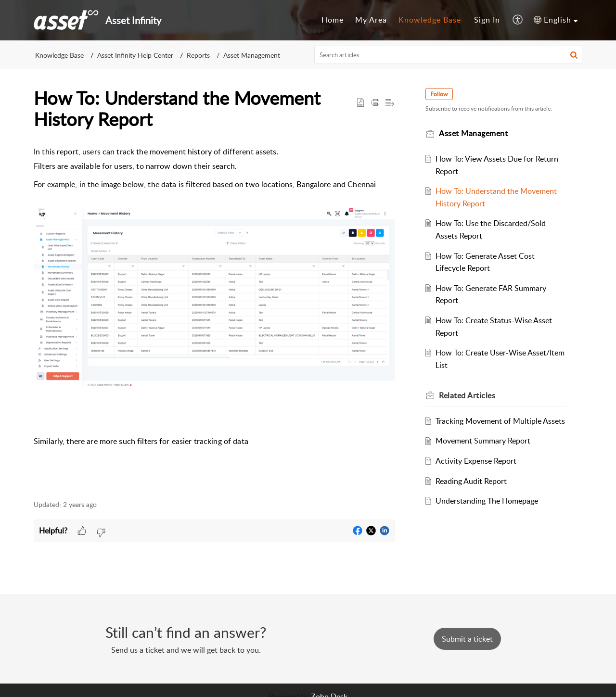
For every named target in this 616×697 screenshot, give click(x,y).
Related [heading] (467, 395)
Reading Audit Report (471, 481)
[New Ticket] (467, 639)
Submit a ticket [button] (467, 639)
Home (333, 20)
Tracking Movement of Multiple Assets (500, 421)
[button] (518, 20)
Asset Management (252, 55)
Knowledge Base (430, 20)
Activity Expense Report (476, 461)
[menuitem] (333, 20)
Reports (198, 55)
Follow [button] (439, 94)
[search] (449, 55)
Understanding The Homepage (487, 501)
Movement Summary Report (483, 441)
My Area (371, 20)
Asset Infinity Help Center (135, 55)
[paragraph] (214, 318)
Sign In (487, 20)
